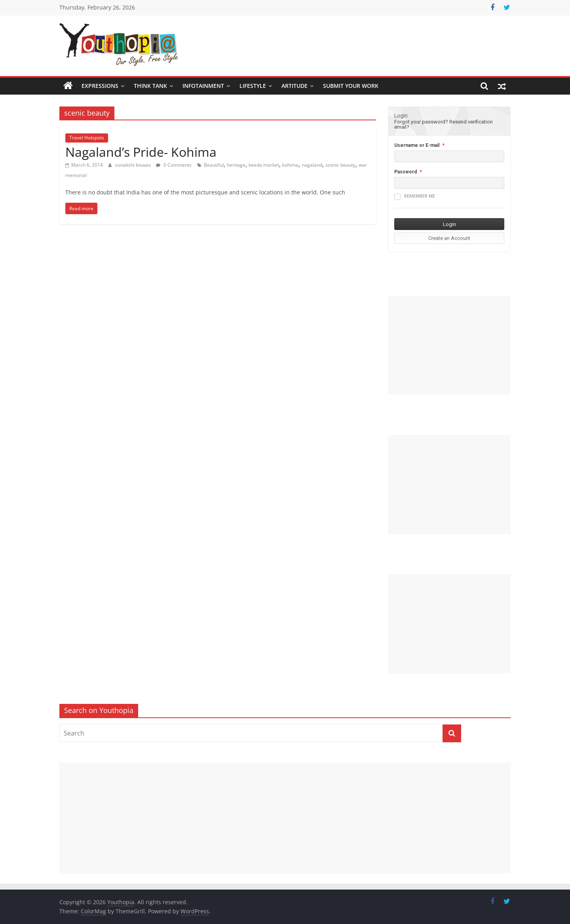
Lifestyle (253, 86)
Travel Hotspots (87, 138)
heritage (236, 165)
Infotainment (203, 86)
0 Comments (174, 165)
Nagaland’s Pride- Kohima (141, 152)
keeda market (264, 165)
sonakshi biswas (134, 165)
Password (406, 172)
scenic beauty (340, 165)
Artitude (294, 86)
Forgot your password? (421, 122)
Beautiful (214, 165)
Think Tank (150, 86)
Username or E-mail (417, 145)
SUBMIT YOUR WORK (351, 86)
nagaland (312, 165)
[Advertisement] (449, 345)
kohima (290, 165)
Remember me (415, 197)
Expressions (100, 86)
